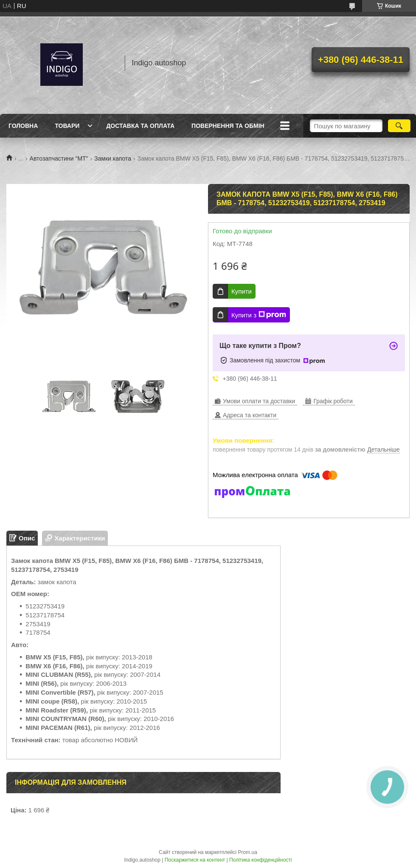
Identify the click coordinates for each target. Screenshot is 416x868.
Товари (67, 126)
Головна (23, 126)
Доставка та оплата (140, 126)
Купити (242, 291)
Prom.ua (248, 852)
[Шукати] (399, 126)
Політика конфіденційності (261, 860)
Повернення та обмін (228, 126)
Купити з (259, 315)
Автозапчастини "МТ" (59, 158)
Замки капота (113, 158)
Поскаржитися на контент (195, 860)
